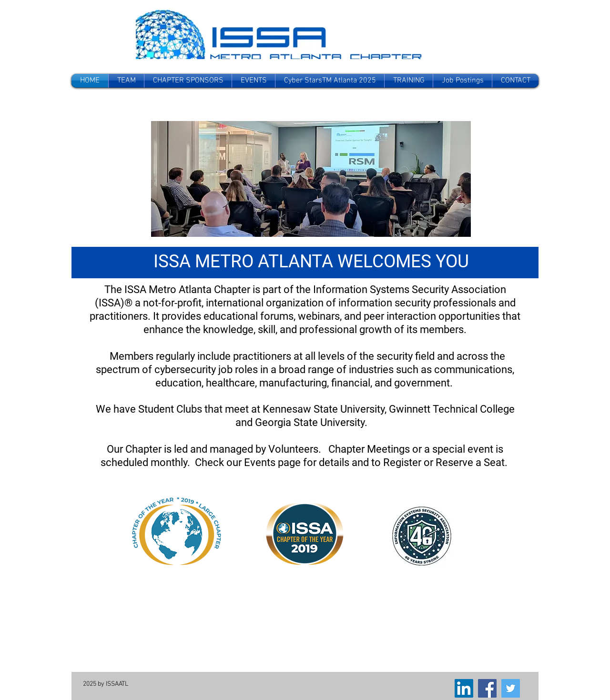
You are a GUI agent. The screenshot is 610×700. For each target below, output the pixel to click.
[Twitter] (511, 688)
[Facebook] (487, 688)
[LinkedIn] (464, 688)
